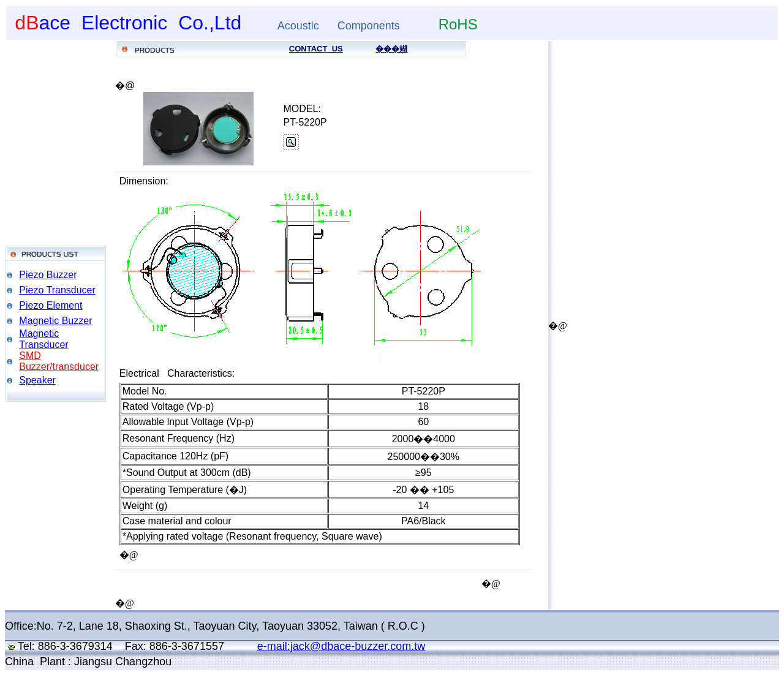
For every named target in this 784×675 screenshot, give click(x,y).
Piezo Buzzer (48, 275)
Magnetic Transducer (43, 339)
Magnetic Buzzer (55, 321)
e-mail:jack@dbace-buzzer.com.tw (341, 646)
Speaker (37, 380)
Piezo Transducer (57, 290)
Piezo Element (51, 305)
